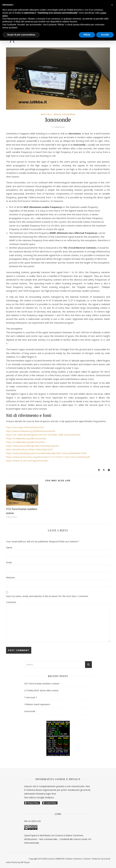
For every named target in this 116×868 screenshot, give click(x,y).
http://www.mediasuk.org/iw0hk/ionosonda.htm (31, 431)
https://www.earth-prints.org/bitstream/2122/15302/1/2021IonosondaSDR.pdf (48, 457)
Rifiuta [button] (87, 35)
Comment (11, 602)
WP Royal (25, 862)
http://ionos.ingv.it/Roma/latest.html (25, 427)
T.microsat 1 (31, 697)
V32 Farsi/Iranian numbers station (42, 683)
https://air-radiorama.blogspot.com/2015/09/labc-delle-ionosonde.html (43, 435)
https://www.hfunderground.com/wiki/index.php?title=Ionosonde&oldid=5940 (46, 453)
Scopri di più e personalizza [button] (21, 35)
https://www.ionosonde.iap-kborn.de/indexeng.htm (33, 446)
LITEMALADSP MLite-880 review (41, 690)
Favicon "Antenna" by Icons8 (97, 859)
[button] (112, 5)
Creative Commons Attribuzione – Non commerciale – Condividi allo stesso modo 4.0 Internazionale (58, 839)
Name (9, 547)
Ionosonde (30, 711)
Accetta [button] (105, 35)
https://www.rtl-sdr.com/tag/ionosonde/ (27, 461)
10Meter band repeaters (37, 704)
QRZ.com (36, 821)
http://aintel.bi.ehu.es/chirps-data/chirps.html (29, 449)
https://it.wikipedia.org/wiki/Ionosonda (26, 438)
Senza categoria (64, 114)
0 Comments (58, 127)
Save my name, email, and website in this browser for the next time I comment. (47, 596)
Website (10, 577)
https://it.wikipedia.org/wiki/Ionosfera (26, 442)
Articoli (46, 114)
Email (9, 562)
